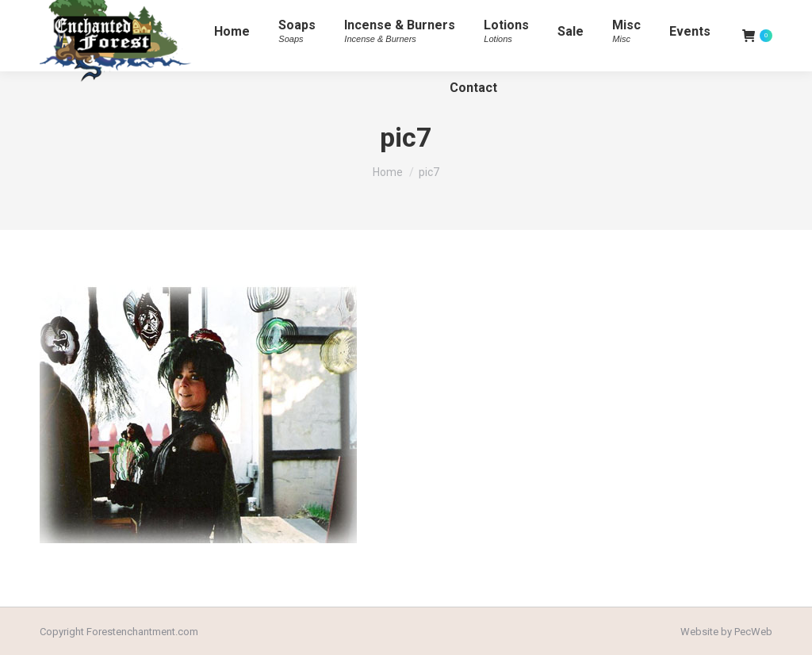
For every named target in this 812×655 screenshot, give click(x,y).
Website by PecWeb (726, 632)
